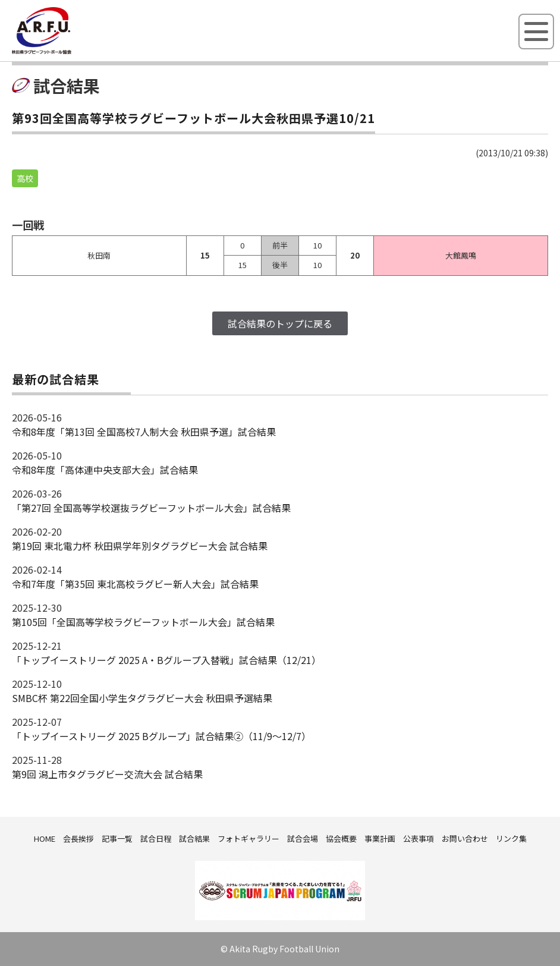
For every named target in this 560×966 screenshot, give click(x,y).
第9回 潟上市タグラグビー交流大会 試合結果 (107, 774)
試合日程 (156, 838)
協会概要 (341, 838)
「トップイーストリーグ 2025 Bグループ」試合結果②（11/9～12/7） (161, 736)
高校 (25, 178)
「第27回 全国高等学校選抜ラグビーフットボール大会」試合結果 (151, 508)
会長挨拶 (78, 838)
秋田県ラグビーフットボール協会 (68, 52)
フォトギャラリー (248, 838)
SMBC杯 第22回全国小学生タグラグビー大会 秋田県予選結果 (142, 698)
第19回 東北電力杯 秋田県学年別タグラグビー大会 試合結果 (140, 546)
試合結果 (194, 838)
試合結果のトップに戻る (280, 323)
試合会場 (303, 838)
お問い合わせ (465, 838)
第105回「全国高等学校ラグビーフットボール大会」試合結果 (143, 622)
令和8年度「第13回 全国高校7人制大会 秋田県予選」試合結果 (144, 432)
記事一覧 (117, 838)
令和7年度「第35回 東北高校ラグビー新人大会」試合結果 (135, 584)
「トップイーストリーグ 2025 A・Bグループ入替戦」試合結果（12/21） (166, 660)
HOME (45, 838)
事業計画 (380, 838)
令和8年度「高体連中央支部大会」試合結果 (105, 470)
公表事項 (419, 838)
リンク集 (511, 838)
